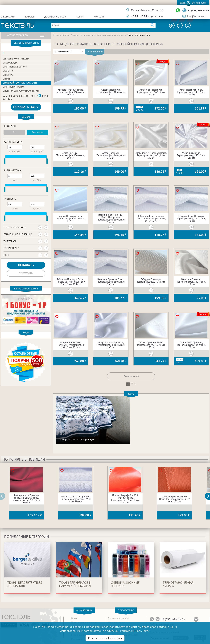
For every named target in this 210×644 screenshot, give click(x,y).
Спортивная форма (14, 87)
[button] (209, 496)
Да (14, 132)
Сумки (6, 79)
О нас (74, 618)
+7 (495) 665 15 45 (199, 10)
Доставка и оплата (55, 17)
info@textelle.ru (196, 16)
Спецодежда (10, 63)
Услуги (80, 17)
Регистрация (199, 3)
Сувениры (8, 75)
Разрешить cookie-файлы (105, 638)
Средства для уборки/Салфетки (21, 91)
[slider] (5, 161)
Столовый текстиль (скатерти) (20, 83)
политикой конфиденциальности (127, 631)
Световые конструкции (16, 59)
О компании (8, 17)
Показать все (26, 107)
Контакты (99, 17)
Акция (163, 62)
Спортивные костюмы (15, 67)
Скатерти (8, 71)
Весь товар (37, 132)
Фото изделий (95, 51)
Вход (183, 3)
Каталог (30, 17)
